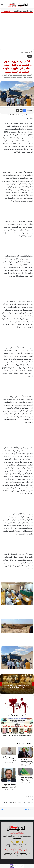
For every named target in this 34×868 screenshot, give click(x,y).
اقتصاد (14, 844)
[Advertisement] (17, 30)
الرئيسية (29, 52)
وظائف (20, 850)
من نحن (26, 850)
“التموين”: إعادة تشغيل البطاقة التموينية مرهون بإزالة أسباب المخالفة (26, 779)
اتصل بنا (13, 850)
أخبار (22, 52)
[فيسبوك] (23, 842)
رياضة (9, 844)
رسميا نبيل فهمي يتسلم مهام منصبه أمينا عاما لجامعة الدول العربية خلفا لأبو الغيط (9, 786)
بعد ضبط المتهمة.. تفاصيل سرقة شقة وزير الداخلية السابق (10, 759)
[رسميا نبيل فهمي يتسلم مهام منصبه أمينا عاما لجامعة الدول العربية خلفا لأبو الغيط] (9, 775)
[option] (17, 684)
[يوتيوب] (17, 842)
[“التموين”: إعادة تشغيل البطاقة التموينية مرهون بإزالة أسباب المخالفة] (25, 772)
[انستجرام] (12, 842)
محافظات (27, 846)
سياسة (20, 844)
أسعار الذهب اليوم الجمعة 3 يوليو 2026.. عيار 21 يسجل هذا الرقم (17, 686)
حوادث (21, 846)
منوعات (14, 848)
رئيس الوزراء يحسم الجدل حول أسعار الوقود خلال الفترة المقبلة (26, 761)
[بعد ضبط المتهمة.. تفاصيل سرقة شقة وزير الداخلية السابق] (9, 751)
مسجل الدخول (17, 802)
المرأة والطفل (13, 846)
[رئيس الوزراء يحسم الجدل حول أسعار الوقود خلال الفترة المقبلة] (25, 752)
